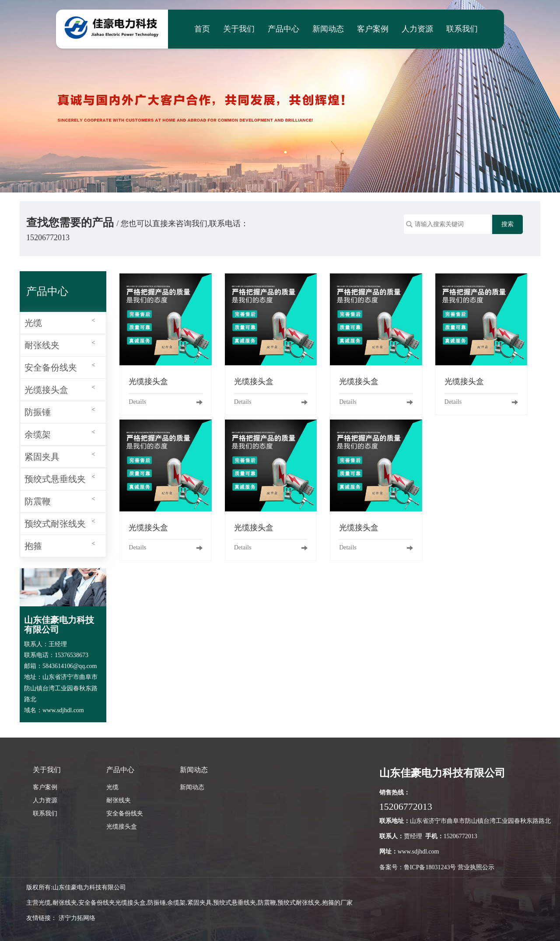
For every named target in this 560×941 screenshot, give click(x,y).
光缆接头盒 (60, 388)
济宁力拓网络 (77, 918)
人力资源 (417, 29)
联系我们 (462, 29)
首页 (202, 29)
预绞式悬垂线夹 (60, 477)
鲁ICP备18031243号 (430, 867)
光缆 (60, 321)
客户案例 (373, 29)
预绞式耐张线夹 (60, 522)
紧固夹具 (60, 455)
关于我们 (239, 29)
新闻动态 (328, 29)
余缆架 (60, 433)
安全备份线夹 (60, 366)
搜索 (507, 224)
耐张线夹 (60, 344)
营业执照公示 (476, 867)
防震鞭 (60, 500)
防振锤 (60, 411)
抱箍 (60, 544)
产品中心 (283, 29)
